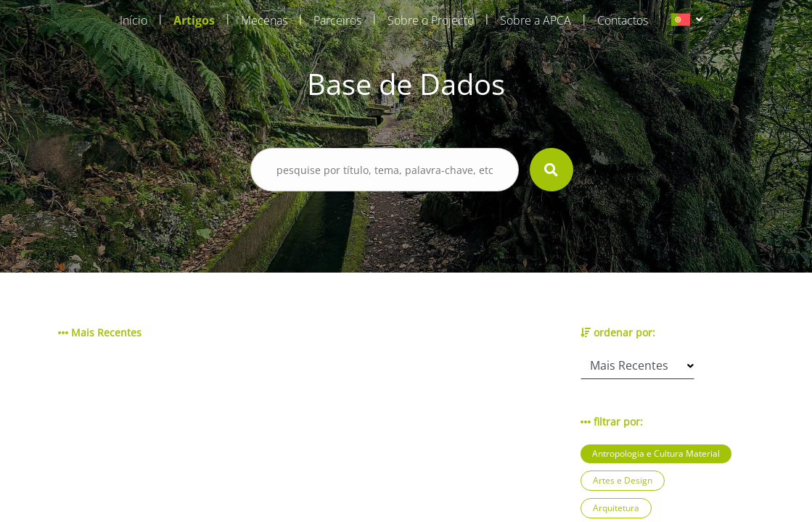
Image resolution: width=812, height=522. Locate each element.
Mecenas (264, 20)
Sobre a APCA (536, 20)
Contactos (623, 20)
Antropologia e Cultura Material (656, 453)
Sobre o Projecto (431, 20)
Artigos (194, 20)
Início (134, 20)
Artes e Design (623, 480)
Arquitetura (616, 508)
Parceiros (337, 20)
